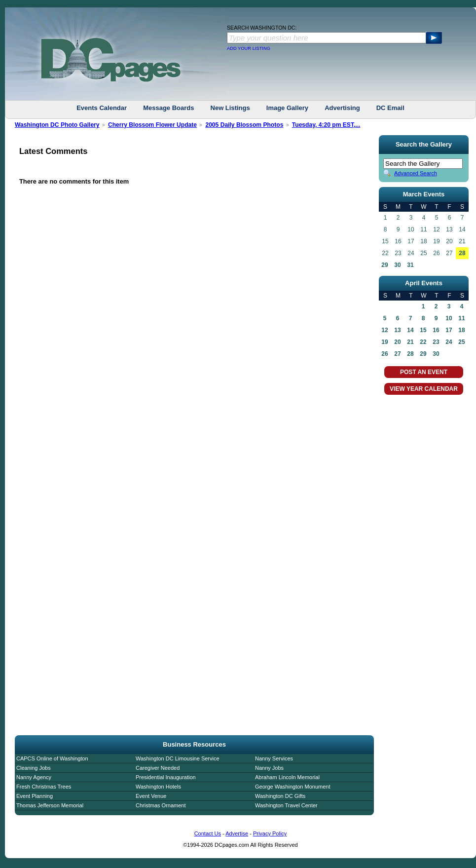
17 (449, 330)
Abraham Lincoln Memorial (287, 777)
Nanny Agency (34, 777)
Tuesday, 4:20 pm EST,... (326, 125)
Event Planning (35, 796)
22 (423, 342)
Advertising (342, 108)
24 (449, 342)
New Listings (230, 108)
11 (461, 318)
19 (384, 342)
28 (462, 253)
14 (410, 330)
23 (436, 342)
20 (397, 342)
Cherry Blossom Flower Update (152, 125)
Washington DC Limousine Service (178, 758)
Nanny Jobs (269, 768)
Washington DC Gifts (280, 796)
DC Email (390, 108)
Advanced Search (416, 173)
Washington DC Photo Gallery (57, 125)
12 (384, 330)
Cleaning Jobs (34, 768)
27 (397, 354)
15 (423, 330)
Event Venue (151, 796)
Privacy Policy (270, 833)
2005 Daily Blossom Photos (244, 125)
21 (410, 342)
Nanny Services (274, 758)
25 (461, 342)
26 (384, 354)
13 (397, 330)
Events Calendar (102, 108)
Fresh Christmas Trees (44, 787)
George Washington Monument (293, 787)
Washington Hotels (158, 787)
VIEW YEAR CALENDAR (424, 389)
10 (449, 318)
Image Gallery (287, 108)
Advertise (237, 833)
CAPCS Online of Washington (52, 758)
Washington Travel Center (286, 805)
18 (461, 330)
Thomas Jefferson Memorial (50, 805)
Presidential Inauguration (166, 777)
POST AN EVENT (424, 372)
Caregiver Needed (158, 768)
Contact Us (208, 833)
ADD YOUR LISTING (249, 48)
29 (384, 265)
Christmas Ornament (161, 805)
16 (436, 330)
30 (397, 265)
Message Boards (168, 108)
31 (410, 265)
